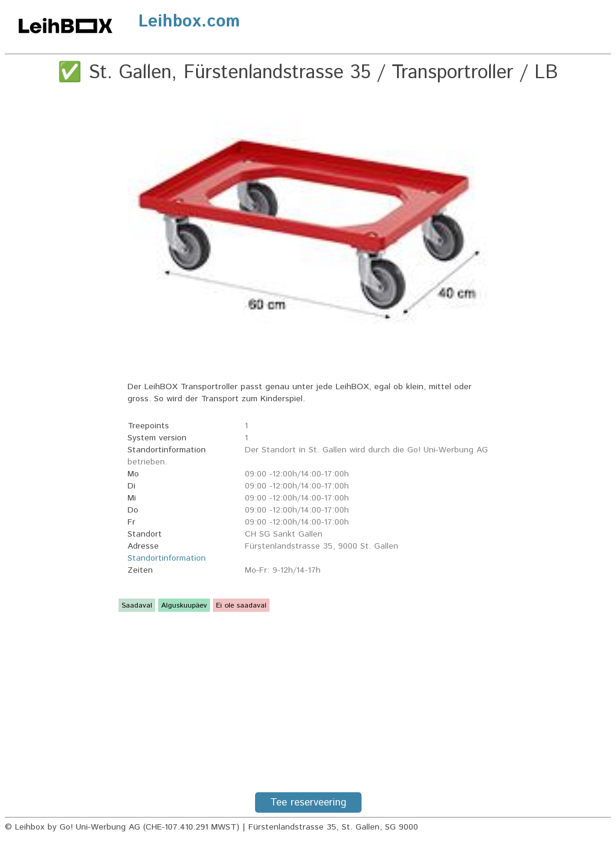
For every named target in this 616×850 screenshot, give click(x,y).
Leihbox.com (189, 22)
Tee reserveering (308, 802)
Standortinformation (167, 558)
